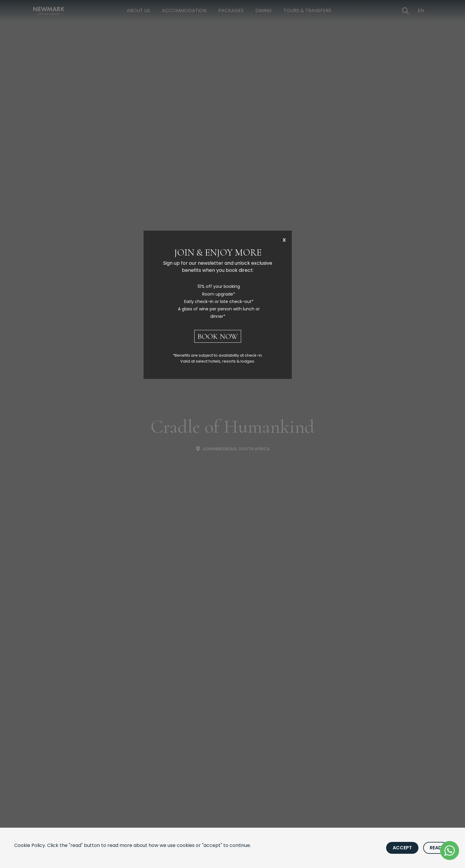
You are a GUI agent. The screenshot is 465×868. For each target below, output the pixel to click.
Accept (402, 848)
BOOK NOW (218, 336)
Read (436, 848)
